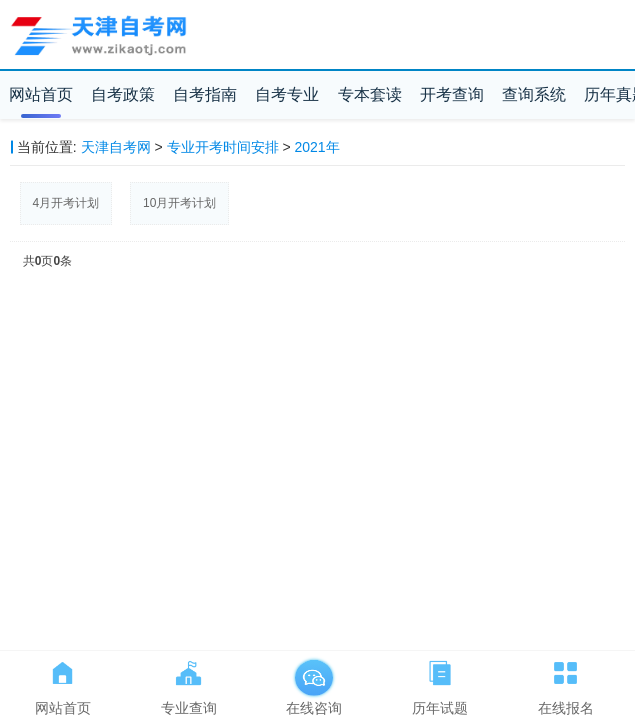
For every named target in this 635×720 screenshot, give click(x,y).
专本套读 (370, 94)
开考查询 (452, 94)
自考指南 (205, 94)
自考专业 (287, 94)
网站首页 (41, 94)
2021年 (317, 147)
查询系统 (534, 94)
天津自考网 (116, 147)
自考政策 (123, 94)
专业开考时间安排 (223, 147)
